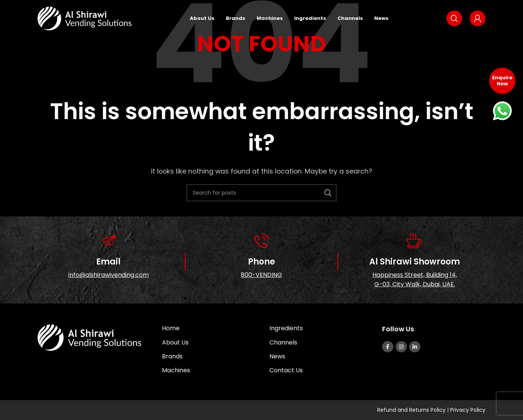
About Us (175, 342)
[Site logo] (85, 19)
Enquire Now (502, 81)
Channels (283, 342)
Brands (172, 356)
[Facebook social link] (388, 347)
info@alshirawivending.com (109, 275)
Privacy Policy (468, 410)
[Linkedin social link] (415, 347)
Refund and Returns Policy (412, 410)
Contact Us (286, 370)
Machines (176, 370)
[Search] (454, 20)
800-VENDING (261, 275)
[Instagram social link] (401, 347)
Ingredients (286, 328)
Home (171, 328)
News (277, 356)
